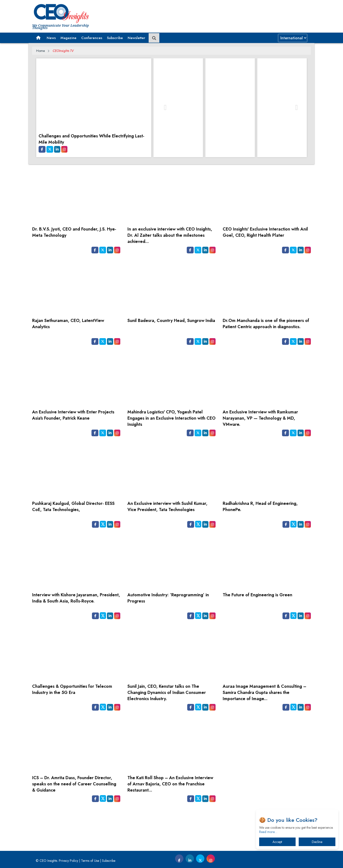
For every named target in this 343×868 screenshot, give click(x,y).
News (51, 38)
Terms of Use (90, 861)
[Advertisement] (171, 825)
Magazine (68, 38)
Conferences (92, 38)
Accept (277, 842)
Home (40, 51)
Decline (317, 842)
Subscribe (115, 38)
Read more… (268, 832)
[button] (38, 38)
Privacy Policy (68, 861)
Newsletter (136, 38)
